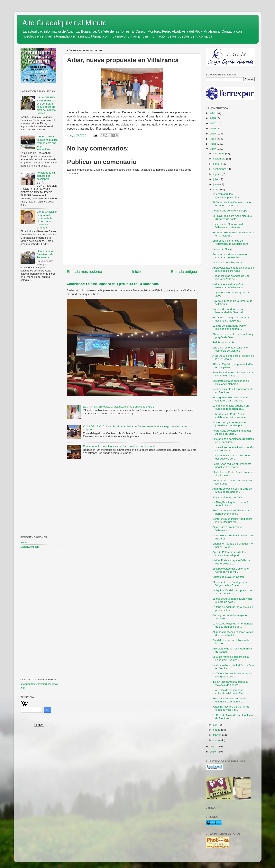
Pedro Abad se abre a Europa (230, 211)
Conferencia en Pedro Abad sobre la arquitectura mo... (232, 520)
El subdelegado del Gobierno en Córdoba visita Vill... (231, 570)
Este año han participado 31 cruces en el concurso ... (233, 440)
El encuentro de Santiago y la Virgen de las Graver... (230, 584)
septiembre (220, 169)
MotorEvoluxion (30, 547)
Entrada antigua (184, 272)
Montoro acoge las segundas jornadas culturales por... (229, 424)
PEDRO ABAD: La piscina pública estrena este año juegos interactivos (47, 143)
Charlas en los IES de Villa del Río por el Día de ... (233, 545)
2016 (213, 129)
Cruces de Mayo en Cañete (228, 577)
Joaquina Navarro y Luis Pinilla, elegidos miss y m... (231, 708)
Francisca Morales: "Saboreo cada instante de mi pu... (233, 374)
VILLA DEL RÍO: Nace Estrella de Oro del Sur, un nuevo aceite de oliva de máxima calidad (46, 105)
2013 (213, 144)
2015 (213, 134)
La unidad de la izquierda (227, 262)
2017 (213, 123)
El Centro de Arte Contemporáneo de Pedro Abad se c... (232, 204)
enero (217, 740)
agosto (217, 174)
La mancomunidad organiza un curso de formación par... (230, 407)
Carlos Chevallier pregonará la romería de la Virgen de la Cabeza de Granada (47, 220)
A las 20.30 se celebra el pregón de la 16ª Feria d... (233, 357)
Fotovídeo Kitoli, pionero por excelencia (46, 176)
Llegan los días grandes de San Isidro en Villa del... (231, 277)
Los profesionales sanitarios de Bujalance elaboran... (231, 382)
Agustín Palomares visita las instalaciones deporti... (229, 554)
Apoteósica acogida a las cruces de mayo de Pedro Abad (233, 269)
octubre (218, 164)
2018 (213, 118)
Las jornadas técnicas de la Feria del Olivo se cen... (232, 457)
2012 (213, 149)
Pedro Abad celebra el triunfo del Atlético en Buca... (232, 432)
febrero (218, 735)
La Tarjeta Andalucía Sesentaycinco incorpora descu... (233, 675)
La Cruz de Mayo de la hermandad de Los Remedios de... (233, 625)
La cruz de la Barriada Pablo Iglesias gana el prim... (229, 327)
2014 (213, 139)
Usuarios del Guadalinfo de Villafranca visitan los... (228, 226)
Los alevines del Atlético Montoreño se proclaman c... (233, 449)
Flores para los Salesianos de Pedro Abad (45, 254)
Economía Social (222, 249)
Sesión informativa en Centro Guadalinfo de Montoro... (229, 700)
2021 (213, 113)
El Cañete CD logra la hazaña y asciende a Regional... (231, 319)
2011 (213, 747)
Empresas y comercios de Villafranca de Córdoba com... (231, 242)
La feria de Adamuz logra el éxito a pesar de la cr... (233, 609)
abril (216, 725)
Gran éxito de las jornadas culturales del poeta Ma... (229, 692)
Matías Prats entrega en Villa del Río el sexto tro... (231, 562)
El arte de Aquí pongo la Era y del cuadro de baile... (232, 600)
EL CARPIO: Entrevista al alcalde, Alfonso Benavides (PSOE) (119, 407)
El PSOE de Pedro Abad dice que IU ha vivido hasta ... (232, 217)
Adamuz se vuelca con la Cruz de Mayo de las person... (232, 490)
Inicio (136, 272)
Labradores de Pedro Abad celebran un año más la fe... (230, 416)
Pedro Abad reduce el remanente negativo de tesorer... (232, 465)
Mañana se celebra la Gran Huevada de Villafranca (228, 286)
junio (216, 184)
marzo (217, 730)
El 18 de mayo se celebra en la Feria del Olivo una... (230, 658)
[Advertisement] (39, 348)
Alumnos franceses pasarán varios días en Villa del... (233, 634)
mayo (217, 189)
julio (216, 179)
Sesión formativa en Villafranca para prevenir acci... (231, 512)
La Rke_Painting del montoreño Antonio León (231, 504)
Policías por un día (223, 342)
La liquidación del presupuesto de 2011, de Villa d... (232, 592)
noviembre (220, 159)
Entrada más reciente (85, 272)
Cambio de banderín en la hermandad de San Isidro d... (231, 311)
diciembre (219, 154)
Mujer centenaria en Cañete (229, 497)
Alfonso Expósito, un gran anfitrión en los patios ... (233, 366)
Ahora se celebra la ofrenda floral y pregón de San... (233, 336)
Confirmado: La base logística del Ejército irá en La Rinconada (113, 284)
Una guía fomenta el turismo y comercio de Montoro (230, 349)
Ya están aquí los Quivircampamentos (226, 196)
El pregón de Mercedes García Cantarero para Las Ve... (230, 399)
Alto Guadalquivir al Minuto (65, 23)
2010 (213, 752)
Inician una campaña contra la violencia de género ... (230, 683)
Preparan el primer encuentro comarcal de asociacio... (230, 256)
